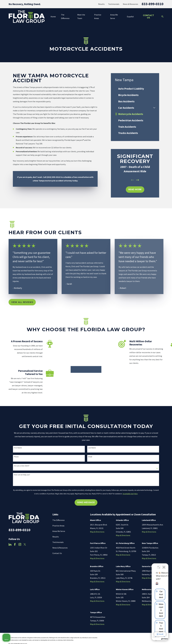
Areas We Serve (59, 531)
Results (101, 4)
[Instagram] (20, 545)
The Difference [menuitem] (65, 16)
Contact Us (149, 16)
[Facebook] (15, 545)
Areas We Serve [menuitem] (114, 16)
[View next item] (137, 180)
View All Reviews (22, 302)
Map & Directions (97, 532)
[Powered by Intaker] (151, 639)
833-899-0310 (153, 4)
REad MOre (135, 189)
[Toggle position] (159, 566)
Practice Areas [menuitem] (98, 16)
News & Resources (130, 4)
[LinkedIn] (10, 545)
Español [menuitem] (130, 17)
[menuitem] (135, 89)
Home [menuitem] (53, 17)
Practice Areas (58, 526)
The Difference (58, 520)
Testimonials (114, 4)
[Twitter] (25, 545)
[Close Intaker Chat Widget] (164, 566)
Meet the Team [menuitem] (81, 16)
